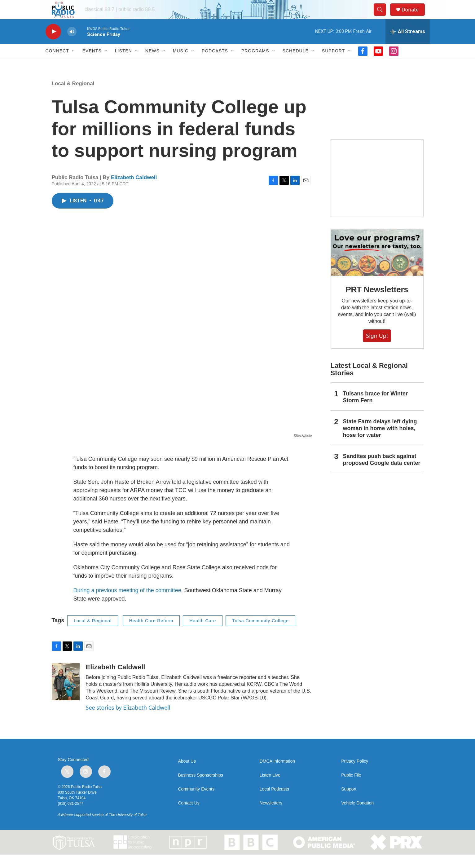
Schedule (296, 64)
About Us (187, 775)
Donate (414, 16)
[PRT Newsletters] (377, 266)
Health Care (203, 634)
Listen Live (270, 789)
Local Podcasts (274, 802)
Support (333, 64)
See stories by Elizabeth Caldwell (128, 721)
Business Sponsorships (201, 789)
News (152, 64)
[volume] (72, 45)
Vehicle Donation (357, 816)
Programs (255, 64)
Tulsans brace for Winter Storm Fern (376, 411)
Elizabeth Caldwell (134, 191)
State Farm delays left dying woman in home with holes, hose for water (380, 442)
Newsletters (271, 816)
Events (92, 64)
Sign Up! (377, 349)
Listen (123, 64)
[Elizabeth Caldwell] (66, 695)
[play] (53, 45)
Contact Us (189, 816)
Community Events (196, 802)
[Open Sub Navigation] (74, 64)
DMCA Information (277, 775)
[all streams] (408, 45)
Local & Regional (73, 97)
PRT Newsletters (377, 303)
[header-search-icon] (383, 16)
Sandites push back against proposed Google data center (382, 473)
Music (181, 64)
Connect (57, 64)
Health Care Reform (151, 634)
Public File (351, 789)
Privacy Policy (355, 775)
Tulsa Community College (260, 634)
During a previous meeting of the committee (127, 604)
